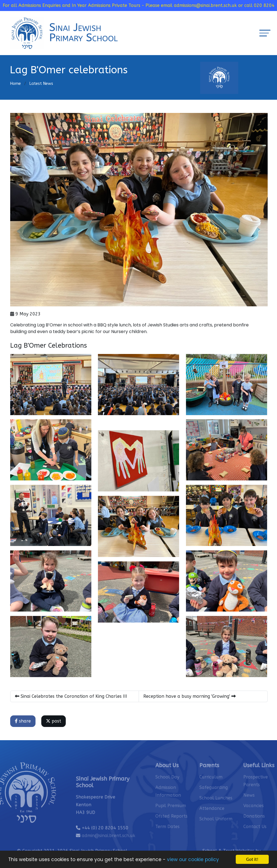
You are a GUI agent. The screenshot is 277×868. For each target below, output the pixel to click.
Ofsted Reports (181, 816)
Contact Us (265, 827)
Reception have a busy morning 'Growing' (191, 696)
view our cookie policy (193, 860)
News (259, 795)
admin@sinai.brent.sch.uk (109, 846)
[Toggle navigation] (265, 33)
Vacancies (263, 806)
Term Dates (177, 827)
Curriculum (221, 777)
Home (15, 84)
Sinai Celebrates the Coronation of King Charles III (72, 696)
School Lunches (226, 798)
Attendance (222, 808)
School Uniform (226, 819)
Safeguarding (223, 787)
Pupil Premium (180, 806)
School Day (177, 777)
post (55, 721)
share (24, 721)
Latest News (41, 84)
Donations (264, 816)
